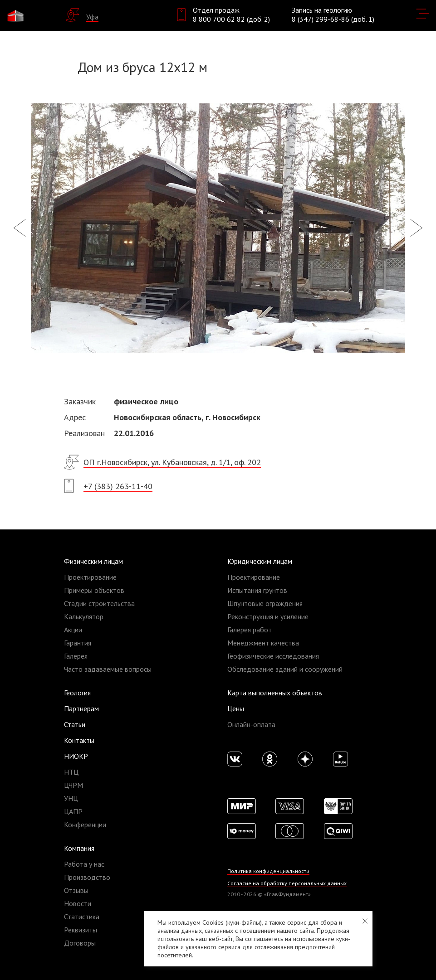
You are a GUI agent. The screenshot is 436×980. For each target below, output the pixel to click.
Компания (79, 848)
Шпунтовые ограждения (265, 603)
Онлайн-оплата (251, 724)
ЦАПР (73, 811)
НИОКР (76, 756)
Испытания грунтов (257, 590)
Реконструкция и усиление (268, 616)
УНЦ (71, 798)
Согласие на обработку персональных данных (287, 883)
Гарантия (78, 643)
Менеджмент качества (263, 643)
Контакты (79, 740)
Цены (236, 708)
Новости (78, 903)
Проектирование (90, 577)
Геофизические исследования (273, 656)
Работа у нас (84, 864)
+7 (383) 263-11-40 (118, 486)
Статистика (82, 917)
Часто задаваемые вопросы (108, 669)
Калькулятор (84, 616)
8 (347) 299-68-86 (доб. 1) (333, 19)
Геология (77, 693)
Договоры (80, 943)
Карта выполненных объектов (275, 693)
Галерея (76, 656)
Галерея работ (250, 630)
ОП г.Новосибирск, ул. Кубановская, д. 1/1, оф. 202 (172, 462)
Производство (87, 877)
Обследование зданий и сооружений (285, 669)
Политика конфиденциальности (268, 871)
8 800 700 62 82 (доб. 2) (231, 19)
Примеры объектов (94, 590)
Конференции (85, 825)
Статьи (75, 724)
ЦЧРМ (73, 785)
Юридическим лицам (260, 561)
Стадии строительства (99, 603)
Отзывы (76, 890)
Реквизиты (81, 930)
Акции (73, 630)
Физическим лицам (93, 561)
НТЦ (71, 772)
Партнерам (81, 708)
